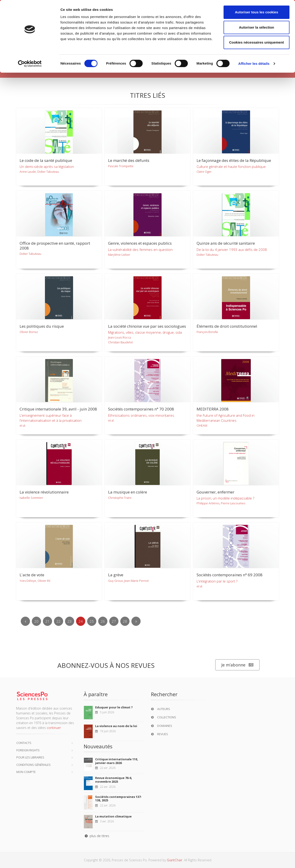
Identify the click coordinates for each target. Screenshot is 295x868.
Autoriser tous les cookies (257, 12)
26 (103, 621)
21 (47, 621)
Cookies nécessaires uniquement (257, 42)
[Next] (136, 621)
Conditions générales (34, 765)
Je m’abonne (237, 665)
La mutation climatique (113, 816)
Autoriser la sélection (257, 27)
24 (81, 621)
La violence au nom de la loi (116, 726)
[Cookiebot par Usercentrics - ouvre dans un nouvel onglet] (30, 64)
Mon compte (26, 772)
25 (92, 621)
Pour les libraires (30, 757)
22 (59, 621)
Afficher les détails (254, 64)
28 (125, 621)
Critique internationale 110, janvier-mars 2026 (117, 761)
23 (70, 621)
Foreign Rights (28, 750)
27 (114, 621)
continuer (54, 728)
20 (36, 621)
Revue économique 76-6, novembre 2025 (114, 780)
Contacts (24, 743)
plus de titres (96, 836)
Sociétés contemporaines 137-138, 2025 (118, 799)
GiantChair (175, 860)
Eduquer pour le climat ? (114, 707)
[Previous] (25, 621)
